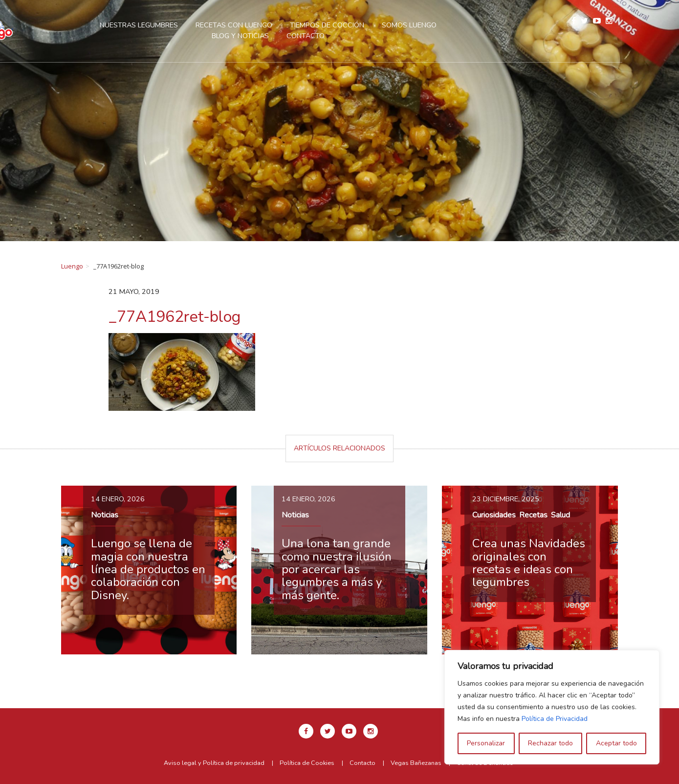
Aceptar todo (616, 743)
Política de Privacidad (555, 719)
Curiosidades (494, 515)
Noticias (105, 515)
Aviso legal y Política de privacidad (214, 763)
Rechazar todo (550, 743)
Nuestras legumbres (168, 25)
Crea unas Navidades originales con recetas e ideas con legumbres (529, 563)
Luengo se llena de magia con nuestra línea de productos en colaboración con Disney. (148, 569)
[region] (552, 707)
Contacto (335, 36)
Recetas (533, 515)
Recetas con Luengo (263, 25)
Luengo (72, 266)
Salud (560, 515)
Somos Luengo (438, 25)
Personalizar (486, 743)
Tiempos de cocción (356, 25)
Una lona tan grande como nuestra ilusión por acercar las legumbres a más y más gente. (337, 569)
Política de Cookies (307, 763)
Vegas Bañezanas (416, 763)
